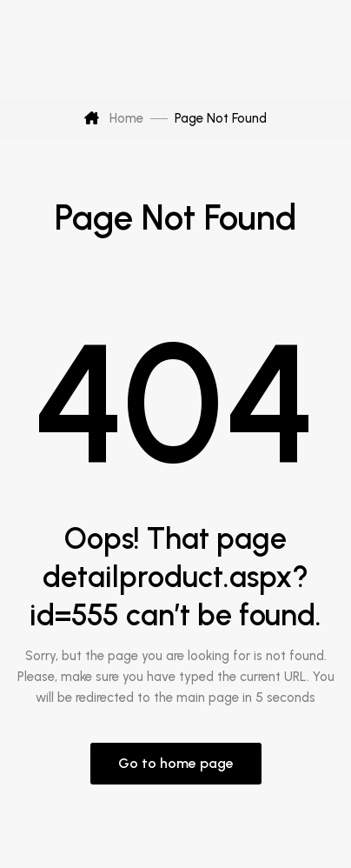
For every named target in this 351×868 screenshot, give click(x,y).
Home (114, 118)
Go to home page (176, 763)
